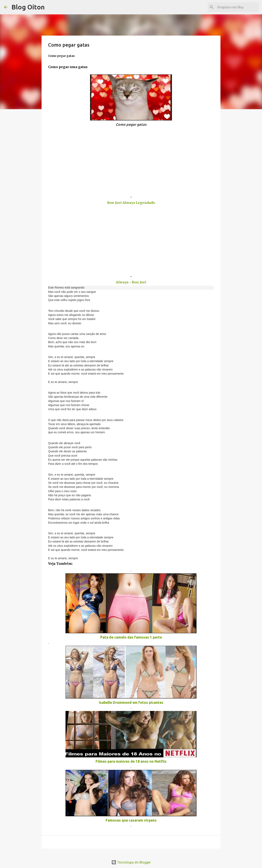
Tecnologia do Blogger (131, 862)
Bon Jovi (139, 282)
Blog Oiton (28, 7)
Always (129, 203)
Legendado (145, 203)
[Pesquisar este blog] (237, 7)
